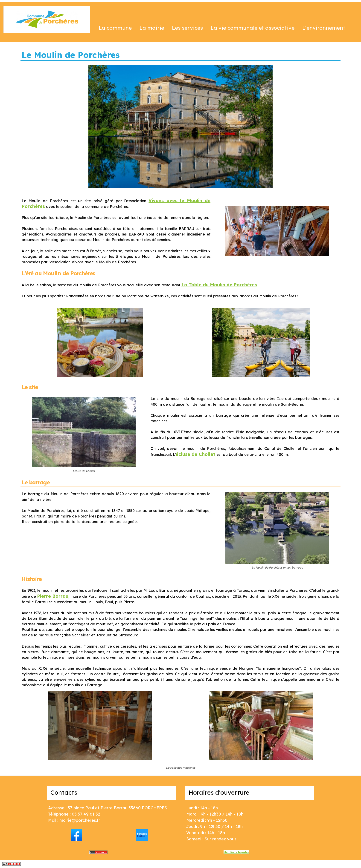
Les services (187, 28)
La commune (115, 28)
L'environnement (324, 28)
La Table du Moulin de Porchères (219, 285)
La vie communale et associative (253, 28)
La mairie (152, 28)
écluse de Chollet (195, 454)
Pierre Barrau (53, 596)
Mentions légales (236, 852)
